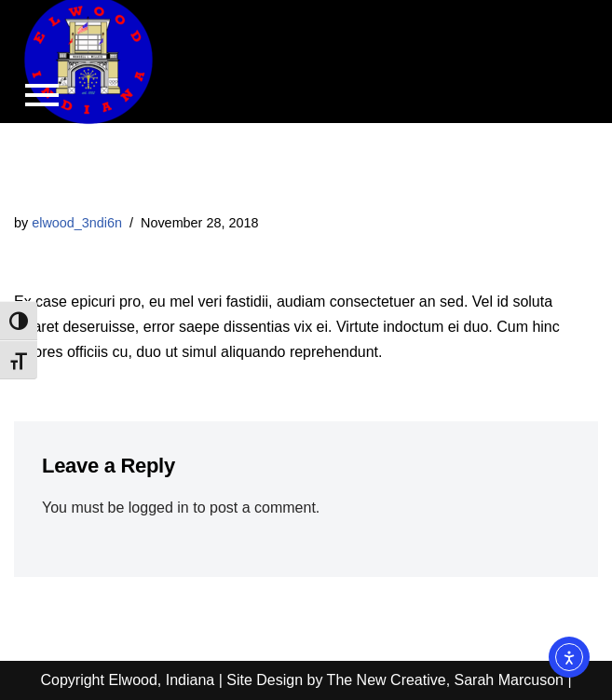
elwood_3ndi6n (77, 223)
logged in (159, 508)
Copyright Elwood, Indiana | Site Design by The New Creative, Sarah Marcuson (301, 680)
